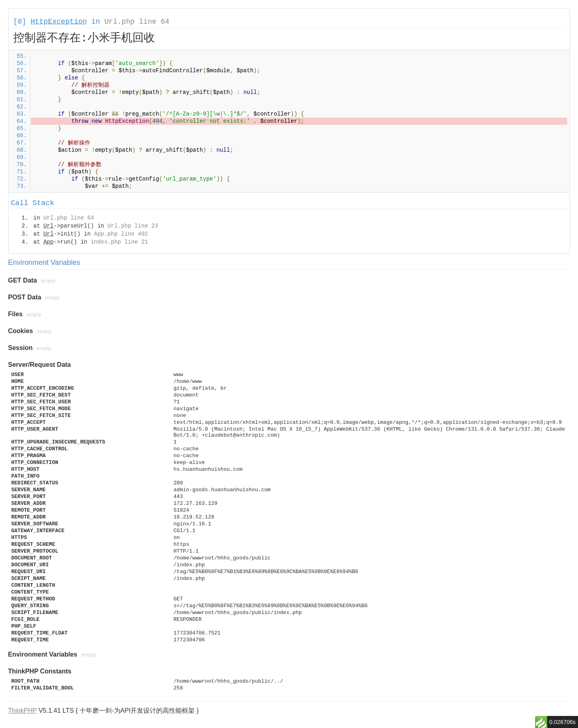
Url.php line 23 (133, 226)
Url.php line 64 (137, 22)
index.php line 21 (119, 242)
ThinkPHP (22, 711)
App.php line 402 (121, 234)
